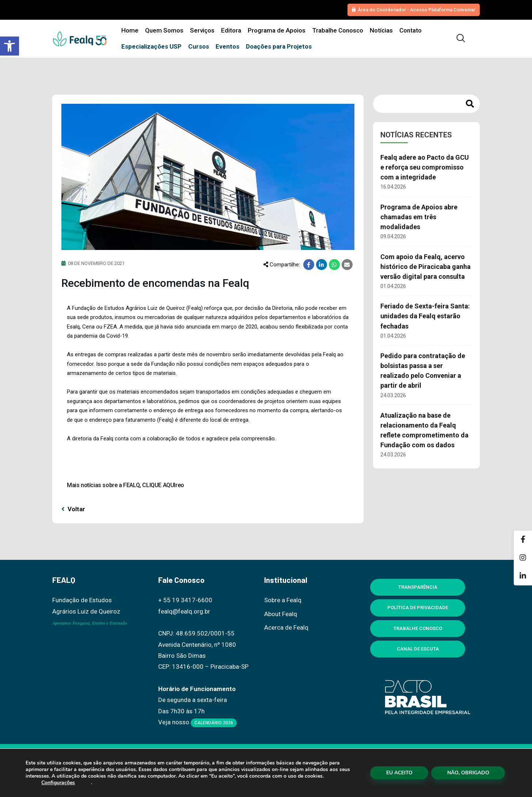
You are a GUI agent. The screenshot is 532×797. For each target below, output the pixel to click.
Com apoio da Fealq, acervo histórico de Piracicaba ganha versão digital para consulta (425, 267)
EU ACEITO (399, 773)
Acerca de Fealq (286, 627)
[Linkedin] (523, 576)
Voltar (73, 509)
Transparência (418, 587)
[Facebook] (523, 540)
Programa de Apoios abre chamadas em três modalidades (419, 217)
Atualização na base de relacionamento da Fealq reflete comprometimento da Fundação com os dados (424, 430)
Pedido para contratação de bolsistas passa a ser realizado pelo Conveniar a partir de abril (423, 371)
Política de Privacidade (418, 608)
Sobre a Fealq (283, 600)
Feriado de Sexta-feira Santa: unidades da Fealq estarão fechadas (425, 316)
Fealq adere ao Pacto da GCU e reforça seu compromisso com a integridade (425, 167)
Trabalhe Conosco (418, 628)
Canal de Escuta (418, 649)
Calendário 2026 (214, 723)
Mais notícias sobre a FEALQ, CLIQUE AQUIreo (126, 485)
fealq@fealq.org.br (184, 611)
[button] (9, 46)
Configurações (58, 783)
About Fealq (281, 614)
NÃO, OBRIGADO (468, 773)
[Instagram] (523, 558)
